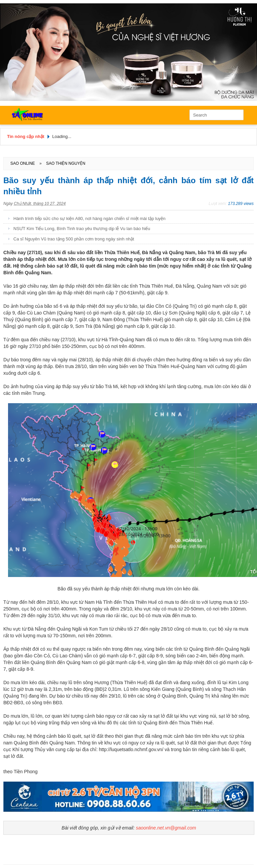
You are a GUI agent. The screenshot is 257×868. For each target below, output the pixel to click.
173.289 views (241, 204)
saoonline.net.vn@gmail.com (166, 828)
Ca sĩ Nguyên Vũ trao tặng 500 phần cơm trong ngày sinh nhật (74, 239)
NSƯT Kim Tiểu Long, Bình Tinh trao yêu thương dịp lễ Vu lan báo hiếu (82, 229)
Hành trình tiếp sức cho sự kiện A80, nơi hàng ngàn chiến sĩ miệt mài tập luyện (90, 219)
